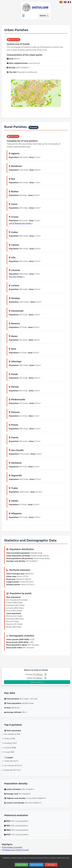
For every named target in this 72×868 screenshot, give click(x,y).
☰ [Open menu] (23, 16)
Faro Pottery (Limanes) (12, 847)
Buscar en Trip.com (37, 682)
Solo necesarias (36, 865)
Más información (36, 860)
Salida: (36, 678)
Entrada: (36, 675)
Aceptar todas (21, 865)
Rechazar (51, 865)
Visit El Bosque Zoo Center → (21, 223)
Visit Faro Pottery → (17, 277)
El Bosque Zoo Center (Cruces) (15, 850)
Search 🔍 (44, 16)
